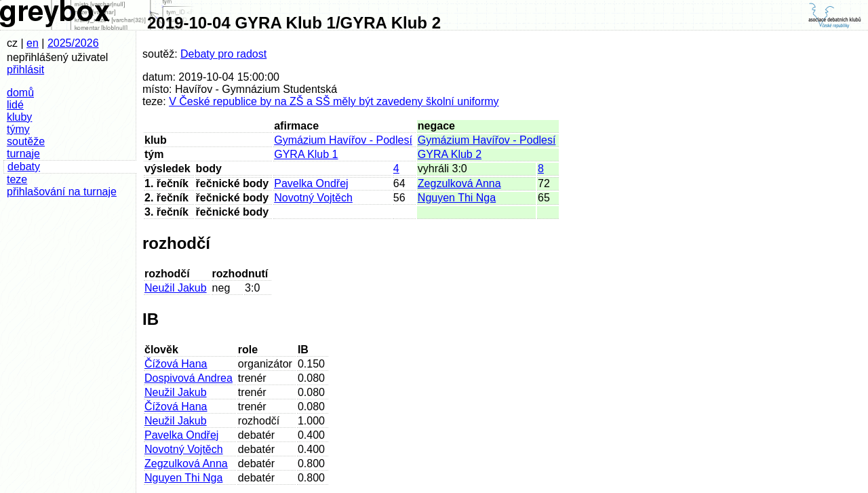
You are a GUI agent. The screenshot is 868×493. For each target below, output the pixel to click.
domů (20, 93)
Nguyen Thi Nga (457, 198)
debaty (24, 166)
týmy (18, 129)
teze (17, 179)
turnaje (23, 154)
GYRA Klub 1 (306, 154)
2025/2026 (73, 43)
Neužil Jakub (176, 288)
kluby (19, 117)
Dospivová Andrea (189, 378)
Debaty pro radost (223, 54)
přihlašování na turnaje (62, 192)
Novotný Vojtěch (313, 198)
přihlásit (25, 70)
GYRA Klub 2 (450, 154)
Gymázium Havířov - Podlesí (343, 140)
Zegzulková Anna (459, 183)
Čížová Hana (176, 364)
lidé (15, 105)
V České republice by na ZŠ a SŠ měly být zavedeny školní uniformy (334, 101)
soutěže (26, 141)
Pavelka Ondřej (311, 183)
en (33, 43)
